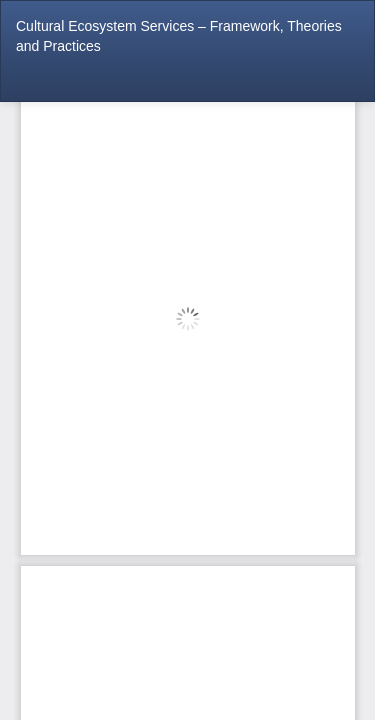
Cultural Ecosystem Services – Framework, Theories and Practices (179, 36)
